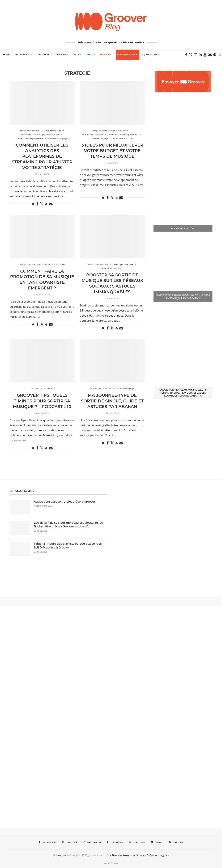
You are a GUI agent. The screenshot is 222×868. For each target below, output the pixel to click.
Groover (61, 855)
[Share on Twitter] (42, 204)
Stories (61, 54)
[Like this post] (33, 204)
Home (6, 54)
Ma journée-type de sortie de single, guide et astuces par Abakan (112, 401)
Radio (77, 54)
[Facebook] (186, 55)
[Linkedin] (200, 55)
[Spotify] (215, 55)
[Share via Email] (51, 204)
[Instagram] (196, 55)
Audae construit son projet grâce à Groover (65, 502)
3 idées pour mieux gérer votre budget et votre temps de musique (112, 151)
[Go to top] (111, 863)
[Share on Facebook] (37, 204)
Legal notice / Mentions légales (150, 855)
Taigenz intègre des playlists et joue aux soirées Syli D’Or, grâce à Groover (68, 546)
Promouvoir (22, 54)
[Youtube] (205, 55)
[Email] (210, 55)
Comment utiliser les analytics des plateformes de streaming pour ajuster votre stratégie (42, 156)
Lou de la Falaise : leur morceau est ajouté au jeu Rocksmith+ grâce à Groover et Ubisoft (69, 525)
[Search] (220, 55)
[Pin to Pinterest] (46, 204)
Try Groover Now (118, 855)
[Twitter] (191, 55)
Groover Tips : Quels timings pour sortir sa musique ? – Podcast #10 (42, 401)
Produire (44, 54)
